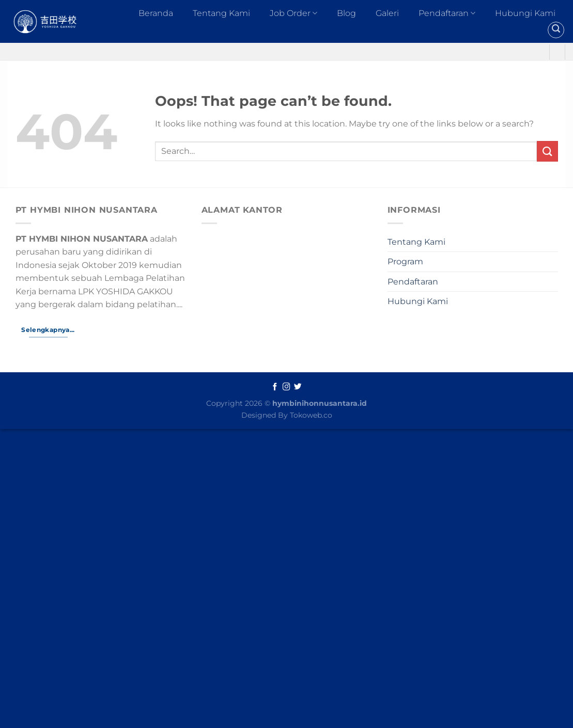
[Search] (556, 30)
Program (405, 262)
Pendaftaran (447, 13)
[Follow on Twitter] (298, 387)
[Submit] (547, 151)
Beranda (156, 13)
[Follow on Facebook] (275, 387)
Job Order (293, 13)
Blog (346, 13)
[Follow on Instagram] (286, 387)
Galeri (387, 13)
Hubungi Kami (525, 13)
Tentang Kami (221, 13)
